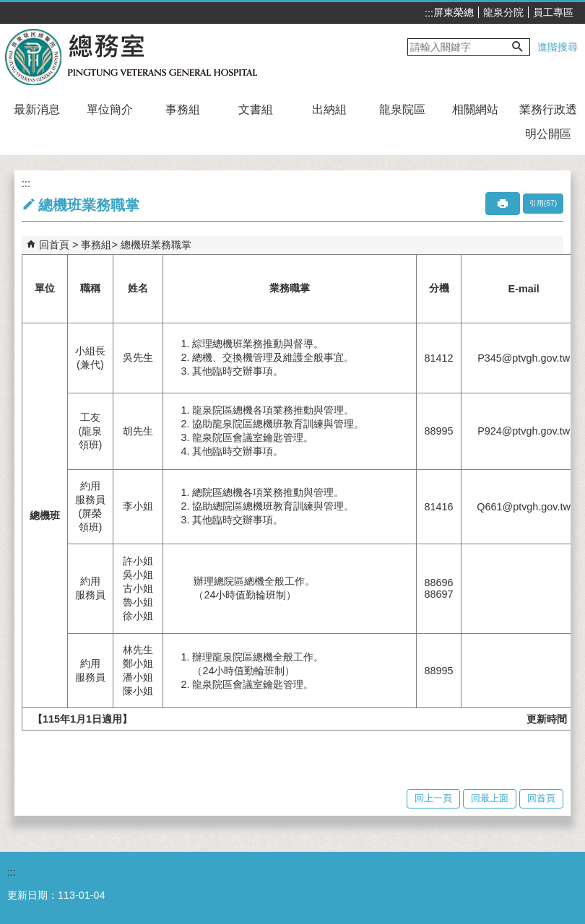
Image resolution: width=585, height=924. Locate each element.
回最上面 (490, 798)
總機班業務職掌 (156, 245)
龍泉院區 (402, 109)
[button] (518, 47)
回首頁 (54, 245)
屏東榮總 (454, 12)
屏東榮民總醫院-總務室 (133, 56)
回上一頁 (433, 798)
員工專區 (553, 12)
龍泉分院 (503, 12)
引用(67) (543, 203)
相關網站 (475, 109)
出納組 (329, 109)
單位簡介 (110, 109)
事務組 (183, 109)
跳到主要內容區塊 (8, 8)
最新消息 (37, 109)
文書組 (256, 109)
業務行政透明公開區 (548, 122)
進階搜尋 (558, 47)
